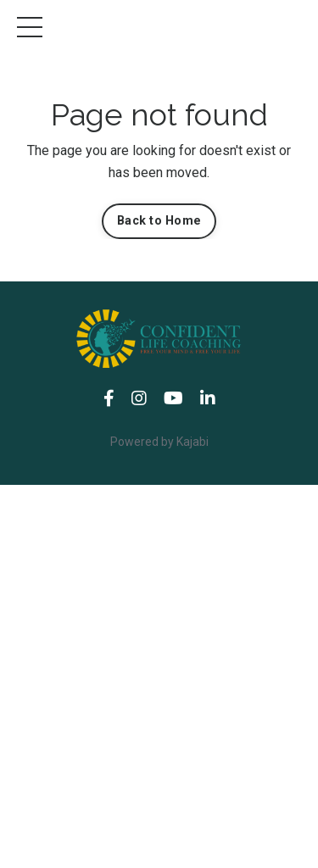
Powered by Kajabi (159, 442)
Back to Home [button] (159, 221)
